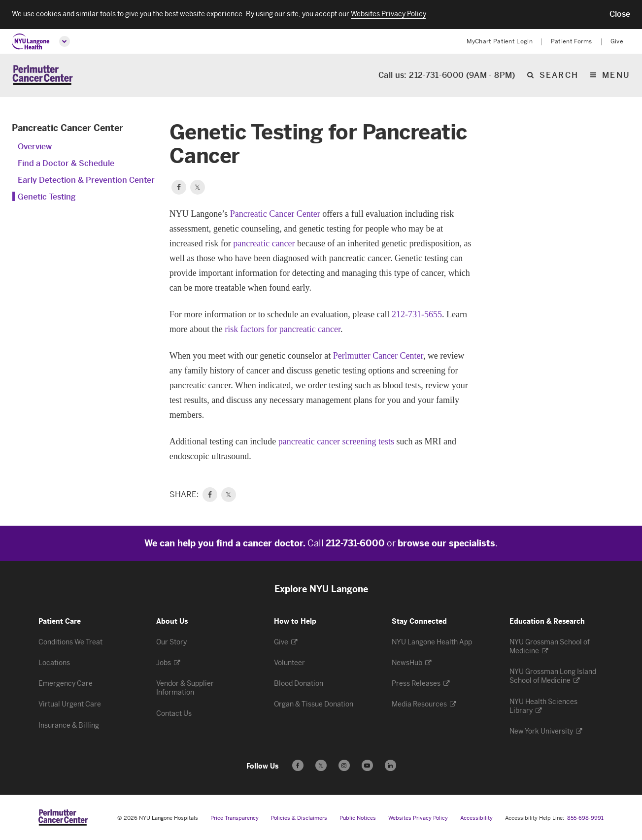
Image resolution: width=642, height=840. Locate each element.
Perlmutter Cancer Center (378, 356)
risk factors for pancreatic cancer (283, 330)
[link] (210, 495)
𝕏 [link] (228, 495)
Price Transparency (235, 819)
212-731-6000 (355, 544)
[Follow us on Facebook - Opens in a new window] (298, 766)
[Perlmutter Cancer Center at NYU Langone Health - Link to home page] (63, 818)
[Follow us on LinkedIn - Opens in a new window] (390, 766)
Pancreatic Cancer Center (68, 129)
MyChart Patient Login (500, 41)
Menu (616, 76)
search (559, 76)
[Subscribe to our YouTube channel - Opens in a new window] (367, 766)
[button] (620, 14)
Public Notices (358, 819)
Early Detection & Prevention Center (86, 181)
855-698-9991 (585, 819)
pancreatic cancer (264, 244)
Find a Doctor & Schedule (66, 164)
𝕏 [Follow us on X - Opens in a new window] (321, 767)
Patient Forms (572, 41)
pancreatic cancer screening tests (336, 442)
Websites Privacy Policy (418, 819)
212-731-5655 (417, 315)
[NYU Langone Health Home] (31, 42)
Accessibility (476, 819)
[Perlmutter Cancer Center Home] (43, 76)
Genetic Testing (47, 197)
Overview (35, 147)
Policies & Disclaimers (299, 819)
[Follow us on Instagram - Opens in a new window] (344, 766)
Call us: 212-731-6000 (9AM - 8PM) (447, 76)
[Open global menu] (65, 41)
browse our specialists (446, 544)
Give (617, 41)
